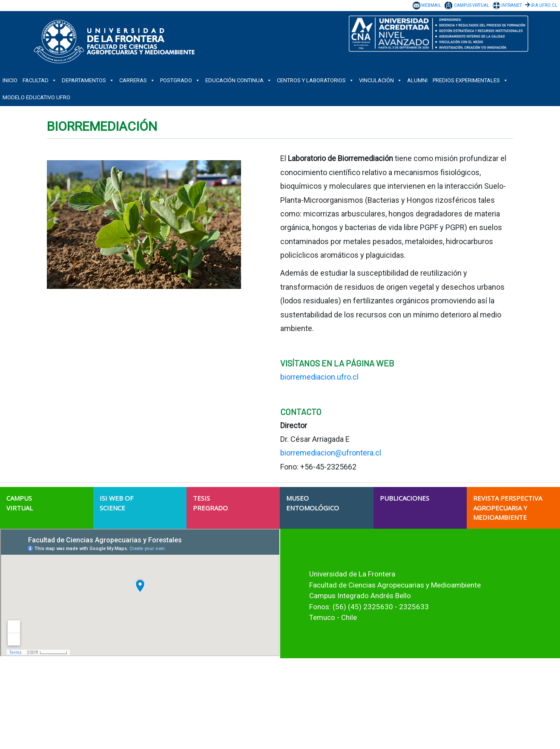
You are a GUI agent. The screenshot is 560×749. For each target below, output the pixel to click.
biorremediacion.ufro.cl (319, 377)
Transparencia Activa (397, 699)
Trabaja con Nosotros (397, 684)
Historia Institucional (215, 684)
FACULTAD (40, 80)
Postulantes (205, 707)
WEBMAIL (431, 5)
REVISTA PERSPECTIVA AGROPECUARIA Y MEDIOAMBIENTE (508, 508)
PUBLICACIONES (405, 498)
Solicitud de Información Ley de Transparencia (427, 707)
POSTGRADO (180, 80)
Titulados (202, 722)
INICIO (10, 80)
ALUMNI (417, 80)
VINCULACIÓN (381, 80)
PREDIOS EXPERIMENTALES (470, 80)
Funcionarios (206, 730)
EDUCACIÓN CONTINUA (238, 80)
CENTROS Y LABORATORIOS (315, 80)
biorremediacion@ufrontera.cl (331, 453)
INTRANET (511, 5)
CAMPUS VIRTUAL (472, 5)
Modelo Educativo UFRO (36, 97)
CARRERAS (137, 80)
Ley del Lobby (388, 714)
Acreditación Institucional (221, 691)
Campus (201, 699)
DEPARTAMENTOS (88, 80)
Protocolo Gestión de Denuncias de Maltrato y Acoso (434, 722)
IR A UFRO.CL (544, 5)
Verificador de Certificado (402, 737)
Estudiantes (205, 714)
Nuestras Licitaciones (398, 691)
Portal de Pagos (391, 730)
